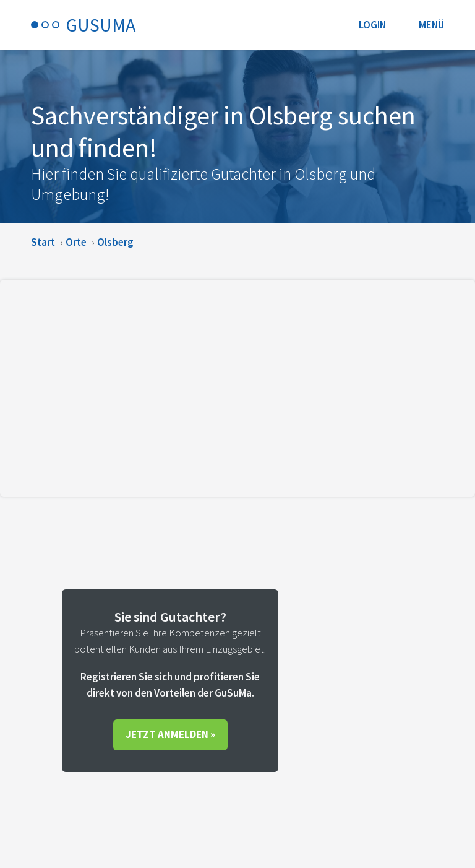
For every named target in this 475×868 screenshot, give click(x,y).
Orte (76, 242)
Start (43, 242)
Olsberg (115, 242)
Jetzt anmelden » (170, 734)
